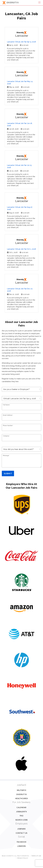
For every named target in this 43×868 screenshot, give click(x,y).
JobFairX (21, 829)
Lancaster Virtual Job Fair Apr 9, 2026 (21, 42)
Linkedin (21, 846)
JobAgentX (21, 812)
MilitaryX (21, 790)
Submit (8, 474)
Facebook (21, 842)
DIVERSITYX (10, 3)
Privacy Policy (23, 858)
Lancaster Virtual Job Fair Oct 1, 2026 (21, 249)
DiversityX (22, 794)
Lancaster (21, 34)
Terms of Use (36, 856)
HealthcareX (22, 799)
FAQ (21, 816)
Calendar (21, 808)
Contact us (22, 833)
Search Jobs (21, 820)
